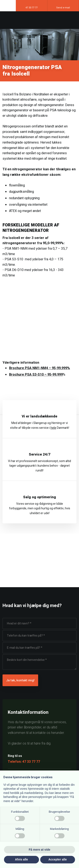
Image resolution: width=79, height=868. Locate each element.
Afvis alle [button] (21, 859)
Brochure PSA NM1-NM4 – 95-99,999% (39, 368)
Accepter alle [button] (58, 859)
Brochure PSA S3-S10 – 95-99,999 (36, 375)
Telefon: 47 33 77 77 (24, 762)
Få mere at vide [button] (40, 850)
